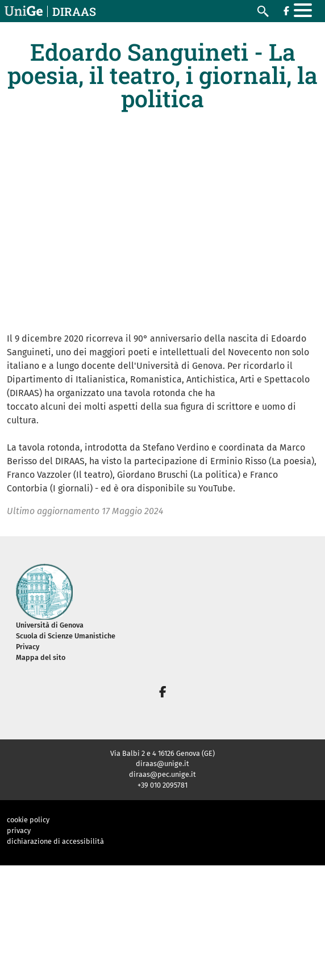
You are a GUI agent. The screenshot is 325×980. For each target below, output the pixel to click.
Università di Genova (50, 625)
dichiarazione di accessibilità (55, 841)
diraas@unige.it (163, 764)
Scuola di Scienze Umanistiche (66, 636)
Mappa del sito (41, 657)
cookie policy (28, 820)
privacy (19, 830)
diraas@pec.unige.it (163, 774)
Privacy (28, 647)
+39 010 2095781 (163, 785)
